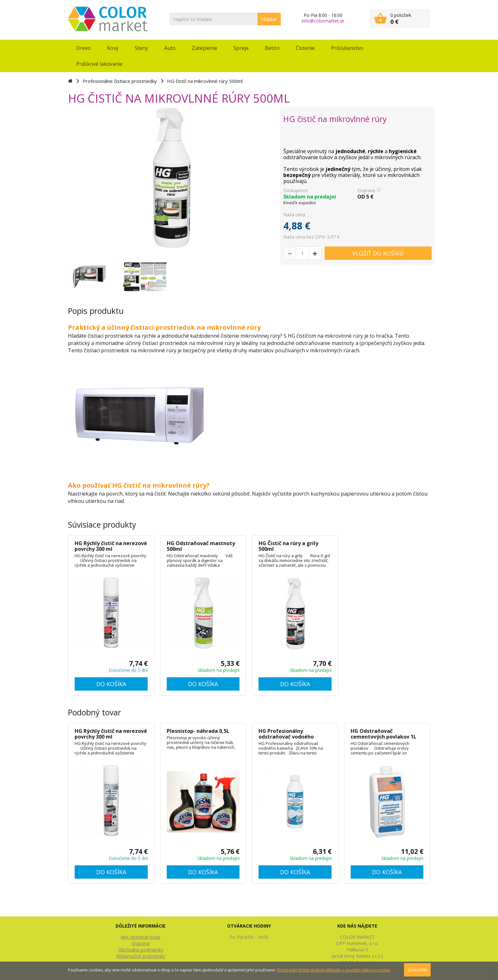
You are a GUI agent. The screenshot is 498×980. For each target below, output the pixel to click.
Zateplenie (205, 48)
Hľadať (269, 19)
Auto (170, 48)
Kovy (113, 48)
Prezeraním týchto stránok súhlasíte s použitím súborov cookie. (334, 970)
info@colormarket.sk (323, 21)
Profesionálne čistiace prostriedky (120, 81)
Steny (141, 48)
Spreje (241, 48)
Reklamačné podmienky (141, 956)
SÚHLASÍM (417, 970)
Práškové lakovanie (99, 64)
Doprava (141, 943)
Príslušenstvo (347, 48)
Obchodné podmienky (141, 950)
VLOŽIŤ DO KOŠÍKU (378, 253)
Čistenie (305, 48)
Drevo (84, 48)
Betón (272, 48)
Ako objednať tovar (141, 937)
